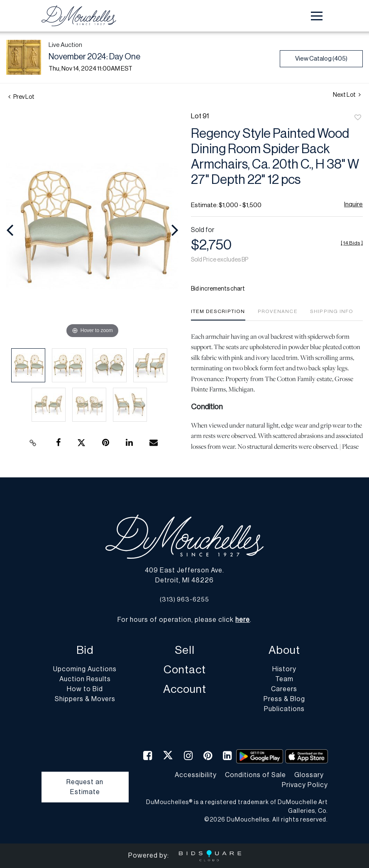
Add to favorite (358, 118)
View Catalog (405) (321, 59)
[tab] (218, 314)
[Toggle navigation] (317, 16)
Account (185, 689)
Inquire (353, 204)
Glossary (309, 775)
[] (352, 243)
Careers (284, 689)
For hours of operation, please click (184, 620)
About (284, 650)
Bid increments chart (218, 289)
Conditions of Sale (255, 775)
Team (284, 679)
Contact (185, 670)
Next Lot (347, 95)
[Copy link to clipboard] (33, 443)
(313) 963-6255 (184, 600)
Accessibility (196, 775)
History (284, 669)
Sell (185, 650)
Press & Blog (284, 699)
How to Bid (85, 689)
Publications (284, 709)
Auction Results (85, 679)
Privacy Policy (305, 785)
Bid (85, 650)
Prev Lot (21, 97)
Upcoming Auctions (85, 669)
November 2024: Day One (94, 57)
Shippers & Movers (85, 699)
